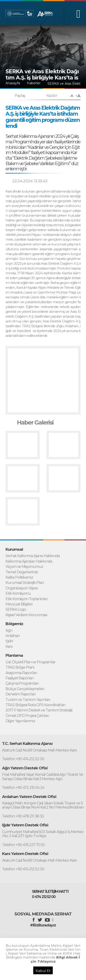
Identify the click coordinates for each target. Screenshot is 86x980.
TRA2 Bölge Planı (20, 667)
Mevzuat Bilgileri (19, 604)
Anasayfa (13, 83)
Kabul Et (43, 971)
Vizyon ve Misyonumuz (24, 567)
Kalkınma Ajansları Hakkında (29, 561)
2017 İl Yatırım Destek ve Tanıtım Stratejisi (39, 710)
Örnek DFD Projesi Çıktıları (27, 716)
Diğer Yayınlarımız (20, 721)
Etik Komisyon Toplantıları (27, 599)
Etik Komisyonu (18, 593)
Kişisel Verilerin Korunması (26, 615)
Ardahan (13, 636)
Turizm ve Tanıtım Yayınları (28, 700)
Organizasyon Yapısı (22, 588)
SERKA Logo (16, 610)
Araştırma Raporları (21, 673)
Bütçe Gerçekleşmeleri (25, 689)
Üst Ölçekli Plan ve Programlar (31, 662)
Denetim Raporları (21, 694)
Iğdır (9, 641)
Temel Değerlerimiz (22, 572)
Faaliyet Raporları (20, 678)
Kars (9, 647)
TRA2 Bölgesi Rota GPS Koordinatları (35, 705)
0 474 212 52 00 (44, 897)
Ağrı (9, 631)
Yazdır (52, 96)
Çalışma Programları (22, 683)
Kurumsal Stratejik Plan (25, 583)
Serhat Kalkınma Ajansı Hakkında (33, 556)
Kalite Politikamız (19, 577)
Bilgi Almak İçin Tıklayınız (55, 959)
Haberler (34, 83)
